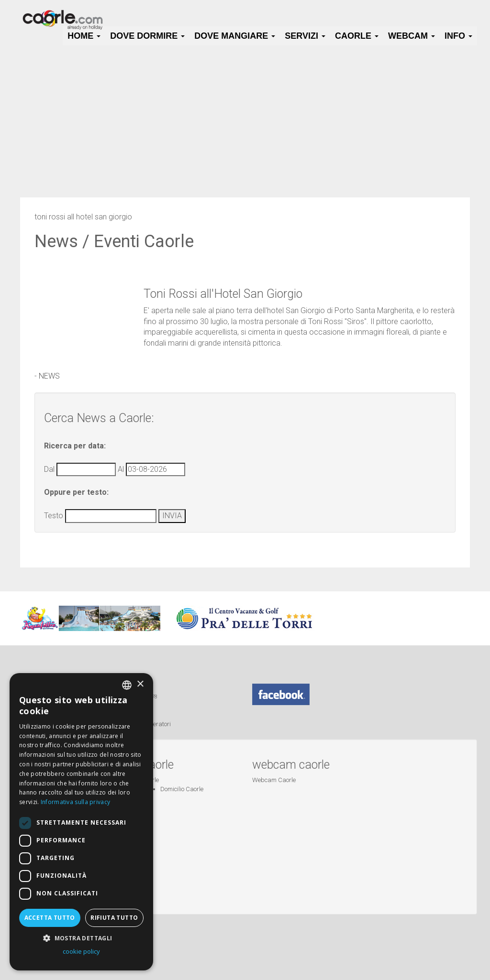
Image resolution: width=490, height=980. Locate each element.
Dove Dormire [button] (147, 36)
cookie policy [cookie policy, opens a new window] (81, 951)
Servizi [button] (305, 36)
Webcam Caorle (274, 780)
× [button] (140, 684)
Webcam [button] (412, 36)
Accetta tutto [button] (50, 918)
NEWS (49, 376)
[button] (81, 938)
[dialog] (81, 822)
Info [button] (458, 36)
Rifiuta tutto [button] (114, 918)
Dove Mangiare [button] (235, 36)
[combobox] (127, 685)
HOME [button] (84, 36)
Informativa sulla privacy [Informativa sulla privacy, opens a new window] (76, 802)
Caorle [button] (357, 36)
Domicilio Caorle (182, 789)
